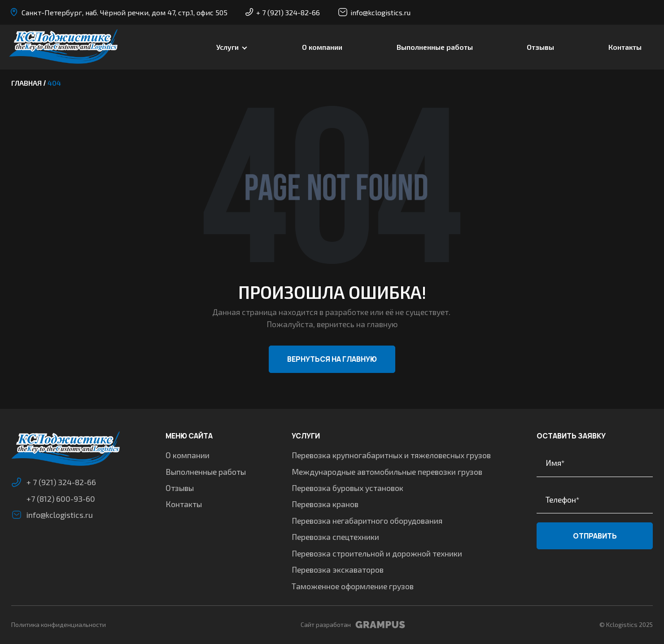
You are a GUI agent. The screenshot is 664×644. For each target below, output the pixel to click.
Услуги (227, 47)
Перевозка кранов (325, 504)
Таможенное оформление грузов (353, 586)
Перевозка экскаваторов (338, 570)
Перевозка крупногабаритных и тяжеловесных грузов (391, 455)
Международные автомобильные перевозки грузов (387, 472)
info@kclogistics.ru (374, 12)
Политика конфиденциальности (59, 624)
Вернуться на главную (332, 359)
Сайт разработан (353, 625)
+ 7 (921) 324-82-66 (283, 12)
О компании (322, 47)
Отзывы (540, 47)
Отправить (595, 536)
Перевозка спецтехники (335, 537)
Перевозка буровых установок (347, 488)
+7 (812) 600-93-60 (61, 499)
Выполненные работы (435, 47)
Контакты (625, 47)
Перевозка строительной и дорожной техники (377, 553)
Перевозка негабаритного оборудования (367, 521)
